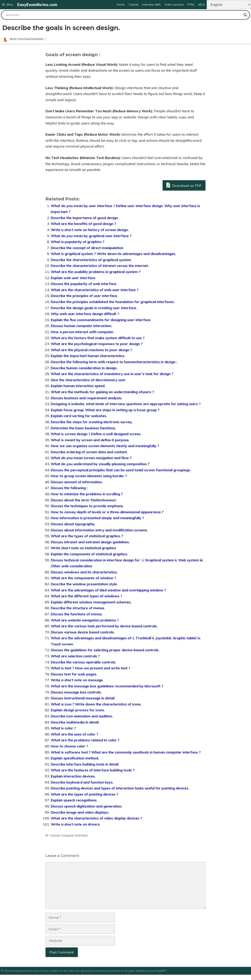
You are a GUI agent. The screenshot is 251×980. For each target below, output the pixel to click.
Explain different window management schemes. (91, 602)
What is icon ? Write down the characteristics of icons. (96, 704)
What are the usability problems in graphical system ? (96, 272)
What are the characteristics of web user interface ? (95, 290)
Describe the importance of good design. (85, 218)
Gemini (141, 971)
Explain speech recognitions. (74, 800)
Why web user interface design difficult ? (85, 314)
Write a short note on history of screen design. (90, 230)
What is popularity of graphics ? (78, 242)
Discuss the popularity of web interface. (84, 284)
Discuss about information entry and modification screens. (99, 530)
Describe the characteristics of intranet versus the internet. (100, 266)
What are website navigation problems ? (85, 620)
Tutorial (133, 5)
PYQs (191, 5)
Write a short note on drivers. (76, 824)
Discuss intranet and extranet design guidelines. (90, 542)
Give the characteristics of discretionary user (88, 380)
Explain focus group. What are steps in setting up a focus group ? (105, 410)
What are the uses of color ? (75, 734)
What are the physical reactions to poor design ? (91, 350)
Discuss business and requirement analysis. (86, 398)
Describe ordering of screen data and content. (89, 452)
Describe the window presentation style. (84, 584)
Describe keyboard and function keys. (82, 782)
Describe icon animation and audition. (82, 716)
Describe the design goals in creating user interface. (94, 308)
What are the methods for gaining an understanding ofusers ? (102, 392)
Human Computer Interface (69, 835)
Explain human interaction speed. (78, 386)
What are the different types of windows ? (86, 596)
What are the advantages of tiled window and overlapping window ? (108, 590)
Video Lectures (174, 5)
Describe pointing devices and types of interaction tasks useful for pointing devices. (120, 788)
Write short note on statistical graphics (83, 548)
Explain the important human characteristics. (88, 356)
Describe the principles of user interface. (84, 296)
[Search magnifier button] (245, 15)
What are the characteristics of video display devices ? (96, 818)
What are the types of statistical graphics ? (87, 536)
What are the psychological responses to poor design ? (97, 344)
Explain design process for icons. (78, 710)
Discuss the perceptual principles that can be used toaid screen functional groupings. (121, 470)
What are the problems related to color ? (85, 740)
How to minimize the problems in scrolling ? (87, 494)
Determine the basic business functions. (83, 428)
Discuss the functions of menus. (77, 614)
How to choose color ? (69, 746)
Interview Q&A (151, 5)
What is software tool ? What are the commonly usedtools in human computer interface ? (126, 752)
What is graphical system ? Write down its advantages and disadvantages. (113, 254)
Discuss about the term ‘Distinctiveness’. (84, 500)
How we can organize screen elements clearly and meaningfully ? (105, 446)
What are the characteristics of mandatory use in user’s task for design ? (112, 374)
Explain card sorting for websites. (79, 416)
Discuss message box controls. (76, 692)
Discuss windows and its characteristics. (84, 572)
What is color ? (63, 728)
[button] (8, 5)
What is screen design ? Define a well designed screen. (96, 434)
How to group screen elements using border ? (89, 476)
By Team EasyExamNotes (29, 39)
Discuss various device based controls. (83, 632)
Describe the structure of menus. (78, 608)
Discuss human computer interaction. (81, 326)
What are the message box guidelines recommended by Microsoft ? (107, 686)
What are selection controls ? (75, 656)
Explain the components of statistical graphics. (89, 554)
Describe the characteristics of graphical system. (91, 260)
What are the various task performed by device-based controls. (104, 626)
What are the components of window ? (83, 578)
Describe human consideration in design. (84, 368)
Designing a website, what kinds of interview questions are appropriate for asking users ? (126, 404)
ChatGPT (161, 971)
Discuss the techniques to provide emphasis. (87, 506)
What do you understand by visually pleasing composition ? (100, 464)
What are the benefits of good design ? (83, 224)
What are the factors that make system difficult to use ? (98, 338)
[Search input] (124, 15)
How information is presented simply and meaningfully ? (97, 518)
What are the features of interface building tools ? (93, 770)
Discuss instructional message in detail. (83, 698)
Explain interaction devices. (73, 776)
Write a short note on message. (77, 680)
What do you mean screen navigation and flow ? (91, 458)
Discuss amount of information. (77, 482)
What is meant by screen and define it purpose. (90, 440)
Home (121, 5)
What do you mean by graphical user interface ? (91, 236)
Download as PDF (184, 185)
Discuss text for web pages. (74, 674)
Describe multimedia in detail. (75, 722)
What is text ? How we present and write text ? (90, 668)
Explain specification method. (75, 758)
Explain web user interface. (73, 278)
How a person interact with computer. (83, 332)
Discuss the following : (69, 488)
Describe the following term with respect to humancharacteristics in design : (114, 362)
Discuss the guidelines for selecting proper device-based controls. (105, 650)
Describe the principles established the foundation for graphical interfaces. (113, 302)
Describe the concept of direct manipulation (87, 248)
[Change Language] (229, 5)
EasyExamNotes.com (37, 5)
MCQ (202, 5)
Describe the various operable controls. (83, 662)
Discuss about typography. (73, 524)
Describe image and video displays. (80, 812)
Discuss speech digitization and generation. (86, 806)
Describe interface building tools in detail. (85, 764)
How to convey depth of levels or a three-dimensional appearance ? (107, 512)
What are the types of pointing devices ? (85, 794)
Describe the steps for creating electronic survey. (92, 422)
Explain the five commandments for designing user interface (101, 320)
